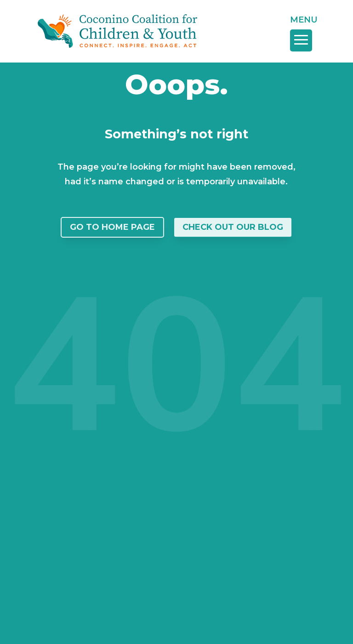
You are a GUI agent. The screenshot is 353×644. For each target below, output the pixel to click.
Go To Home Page (112, 227)
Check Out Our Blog (233, 227)
